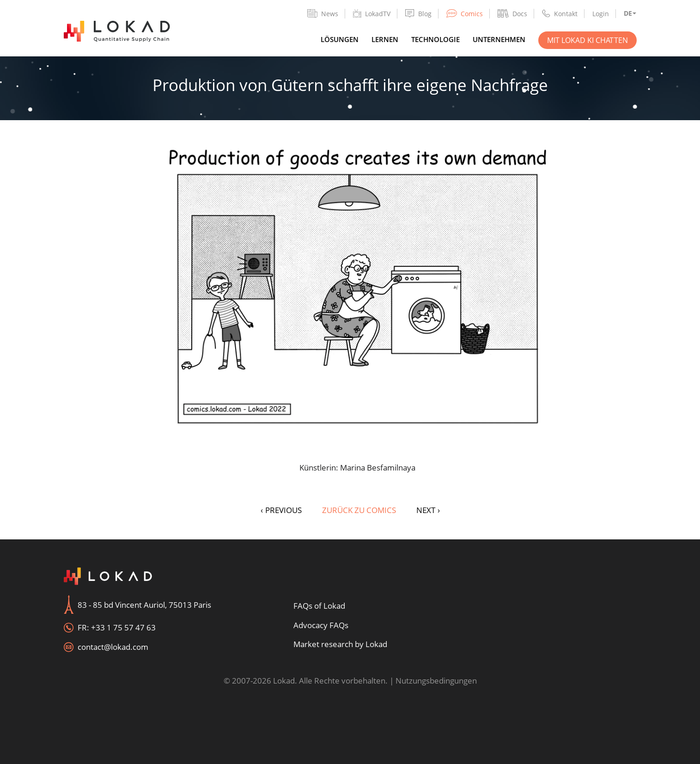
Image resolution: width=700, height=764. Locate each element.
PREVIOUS (281, 510)
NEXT (428, 510)
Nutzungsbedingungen (436, 681)
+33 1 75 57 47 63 (123, 627)
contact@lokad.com (113, 647)
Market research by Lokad (340, 644)
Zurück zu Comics (359, 510)
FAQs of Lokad (319, 606)
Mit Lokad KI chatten (587, 40)
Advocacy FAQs (321, 625)
